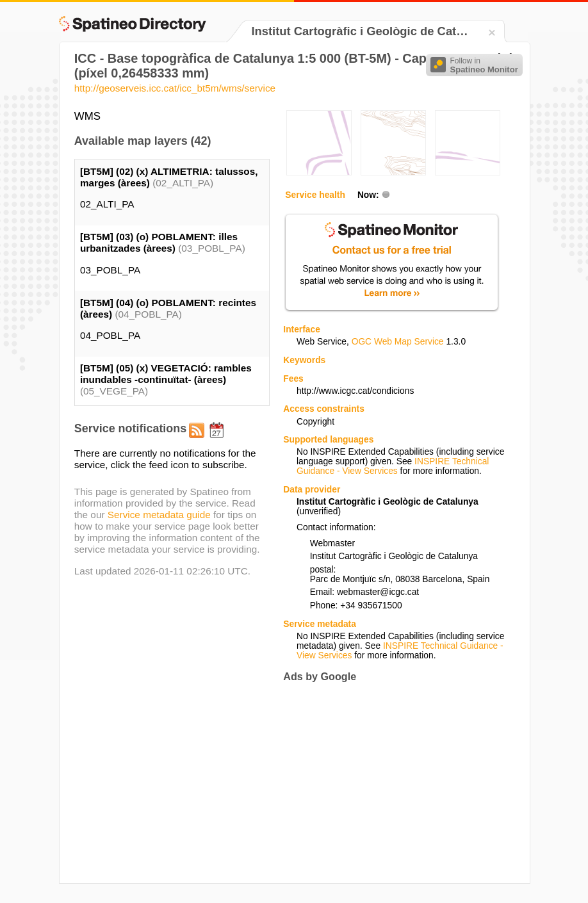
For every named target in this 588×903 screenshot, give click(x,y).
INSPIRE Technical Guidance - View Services (393, 466)
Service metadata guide (159, 515)
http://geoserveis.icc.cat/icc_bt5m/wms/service (175, 88)
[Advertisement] (391, 783)
